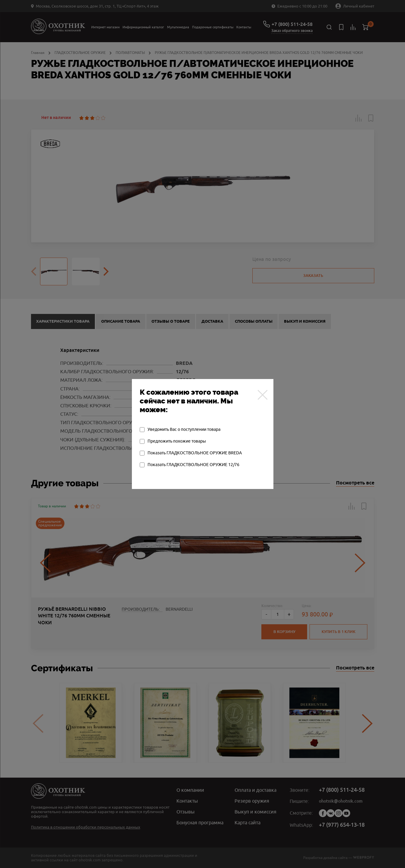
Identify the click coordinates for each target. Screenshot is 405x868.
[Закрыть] (263, 395)
